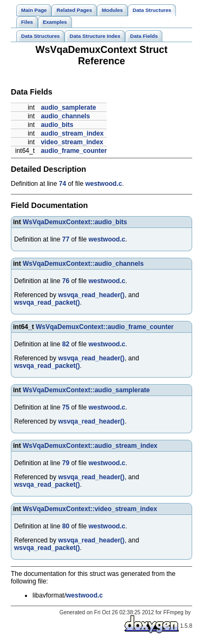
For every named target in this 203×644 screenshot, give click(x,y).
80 (66, 526)
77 (66, 239)
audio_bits (57, 125)
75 (66, 407)
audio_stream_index (72, 133)
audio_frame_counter (74, 151)
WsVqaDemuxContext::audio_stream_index (90, 446)
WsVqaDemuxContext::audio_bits (75, 222)
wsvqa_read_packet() (47, 303)
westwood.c (103, 184)
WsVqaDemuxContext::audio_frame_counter (105, 327)
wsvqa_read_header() (91, 295)
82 (66, 344)
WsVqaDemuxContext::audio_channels (83, 264)
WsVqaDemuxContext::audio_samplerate (86, 390)
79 (66, 463)
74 (63, 184)
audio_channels (65, 116)
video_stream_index (72, 142)
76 (66, 281)
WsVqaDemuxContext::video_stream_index (90, 509)
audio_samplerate (68, 108)
